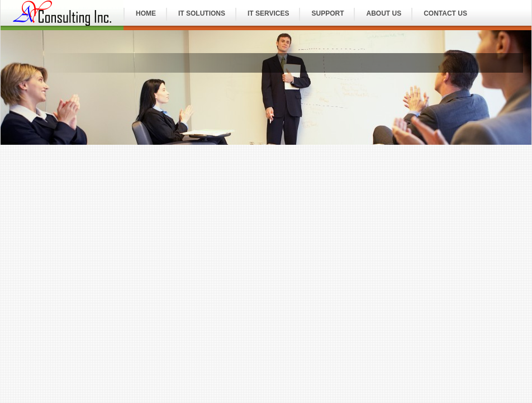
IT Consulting (62, 13)
